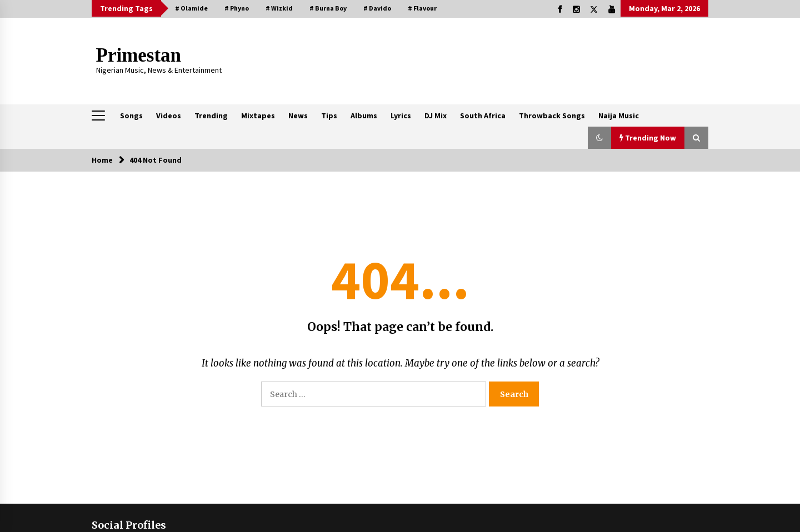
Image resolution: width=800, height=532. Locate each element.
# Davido (377, 8)
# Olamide (191, 8)
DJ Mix (436, 116)
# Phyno (237, 8)
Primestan (139, 55)
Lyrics (401, 116)
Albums (364, 116)
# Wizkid (279, 8)
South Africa (483, 116)
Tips (329, 116)
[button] (599, 138)
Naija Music (619, 116)
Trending (211, 116)
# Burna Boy (328, 8)
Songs (131, 116)
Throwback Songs (552, 116)
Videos (169, 116)
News (298, 116)
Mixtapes (258, 116)
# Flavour (422, 8)
